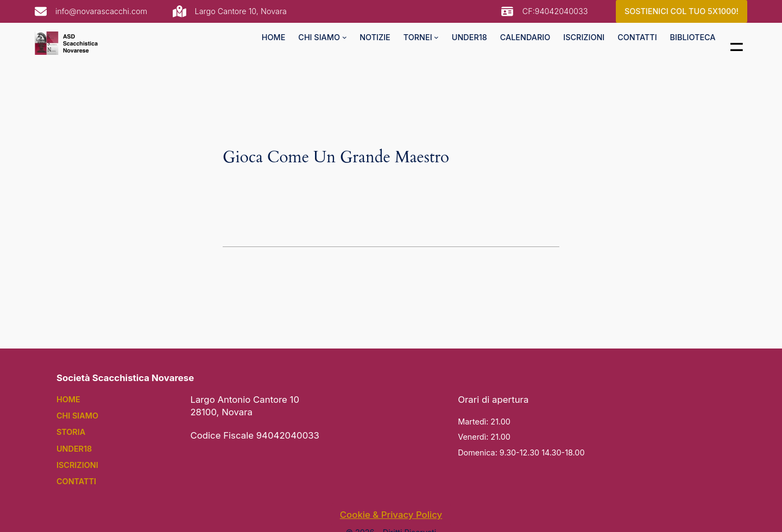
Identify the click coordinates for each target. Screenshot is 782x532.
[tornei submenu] (436, 37)
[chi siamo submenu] (345, 37)
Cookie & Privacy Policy (391, 515)
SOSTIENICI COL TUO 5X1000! (682, 11)
